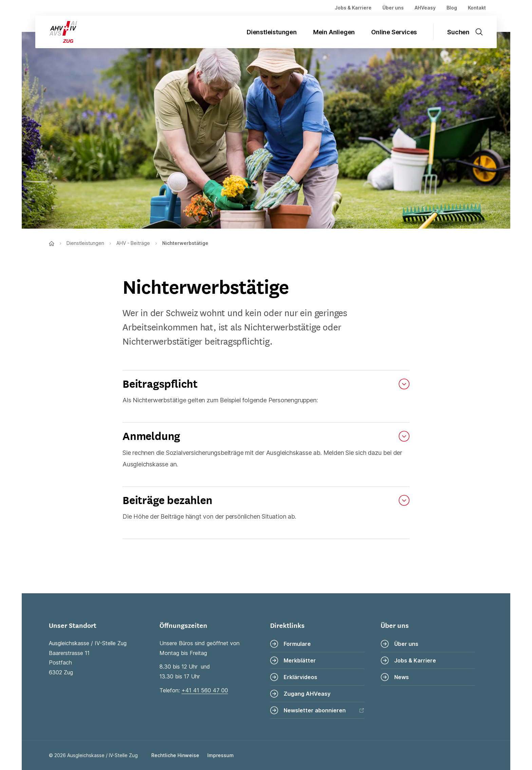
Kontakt (477, 8)
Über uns (393, 8)
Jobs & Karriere (353, 8)
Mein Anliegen (334, 32)
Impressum (221, 755)
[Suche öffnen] (469, 32)
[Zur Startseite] (57, 32)
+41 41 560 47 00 (205, 690)
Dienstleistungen (272, 32)
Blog (452, 8)
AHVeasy (425, 8)
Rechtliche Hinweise (175, 755)
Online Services (394, 32)
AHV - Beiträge (133, 243)
